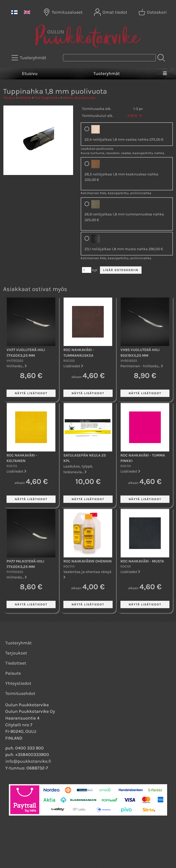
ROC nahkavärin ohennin (88, 561)
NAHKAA (25, 98)
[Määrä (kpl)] (87, 270)
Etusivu (30, 73)
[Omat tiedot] (111, 12)
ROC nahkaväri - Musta (142, 561)
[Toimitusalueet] (63, 12)
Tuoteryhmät (107, 73)
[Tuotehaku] (109, 58)
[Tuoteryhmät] (29, 58)
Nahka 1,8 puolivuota (79, 98)
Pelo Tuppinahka (47, 98)
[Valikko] (165, 74)
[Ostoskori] (153, 12)
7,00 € (135, 116)
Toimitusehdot (20, 693)
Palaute (13, 673)
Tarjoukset (16, 653)
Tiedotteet (16, 663)
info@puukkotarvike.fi (28, 761)
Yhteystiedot (18, 683)
